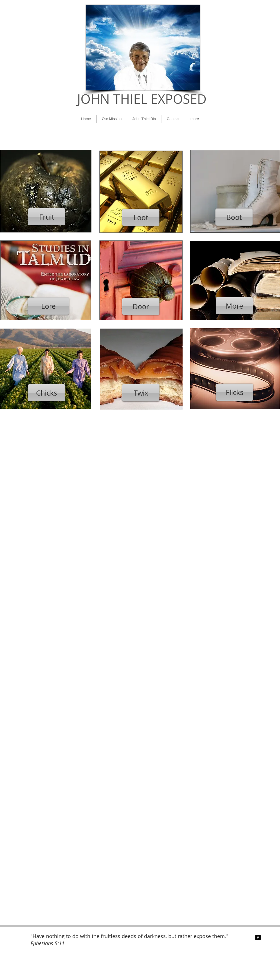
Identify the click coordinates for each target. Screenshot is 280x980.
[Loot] (141, 217)
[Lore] (48, 306)
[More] (234, 306)
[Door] (141, 306)
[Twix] (141, 393)
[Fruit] (47, 217)
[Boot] (234, 217)
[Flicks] (235, 392)
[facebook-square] (258, 938)
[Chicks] (47, 393)
